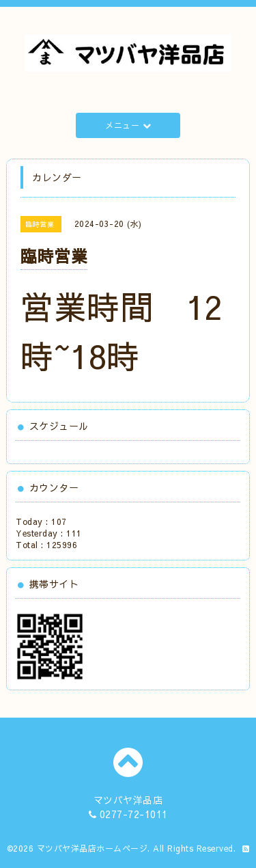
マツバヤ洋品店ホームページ (93, 848)
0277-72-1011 (134, 814)
